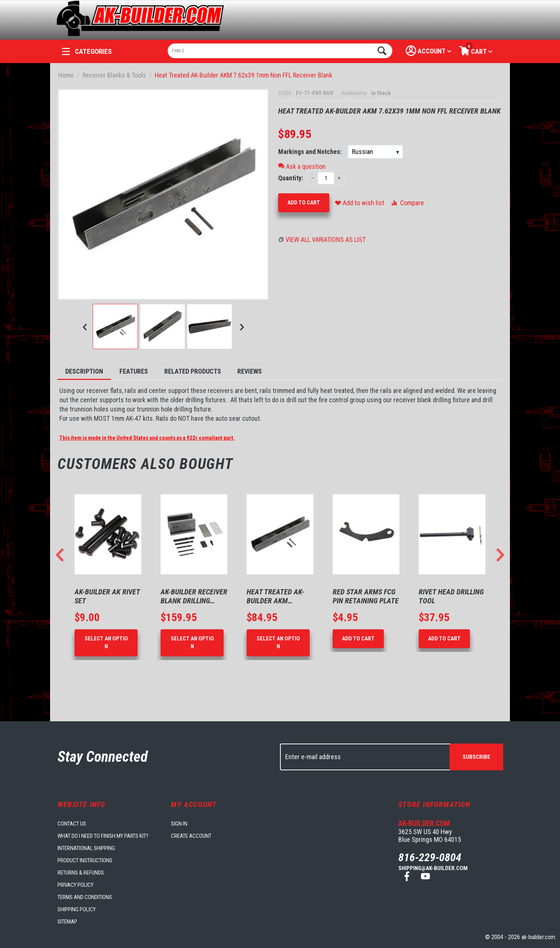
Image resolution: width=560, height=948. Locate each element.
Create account (191, 836)
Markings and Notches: (311, 152)
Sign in (179, 824)
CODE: (286, 93)
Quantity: (291, 178)
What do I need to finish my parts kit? (103, 836)
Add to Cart (304, 203)
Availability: (355, 93)
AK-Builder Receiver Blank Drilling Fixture (194, 596)
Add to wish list (360, 203)
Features (134, 371)
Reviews (250, 371)
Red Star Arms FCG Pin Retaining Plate (366, 596)
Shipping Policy (77, 909)
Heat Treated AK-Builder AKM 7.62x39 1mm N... (275, 596)
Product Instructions (85, 860)
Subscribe (476, 757)
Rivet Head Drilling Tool (451, 596)
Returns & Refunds (81, 873)
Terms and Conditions (85, 897)
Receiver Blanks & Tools (114, 75)
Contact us (72, 824)
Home (66, 75)
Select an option (106, 642)
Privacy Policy (75, 885)
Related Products (193, 371)
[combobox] (280, 51)
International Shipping (86, 848)
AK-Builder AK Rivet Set (107, 596)
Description (84, 371)
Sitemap (67, 922)
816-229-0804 (430, 857)
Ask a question (302, 166)
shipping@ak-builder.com (433, 868)
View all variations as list (326, 240)
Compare (407, 203)
